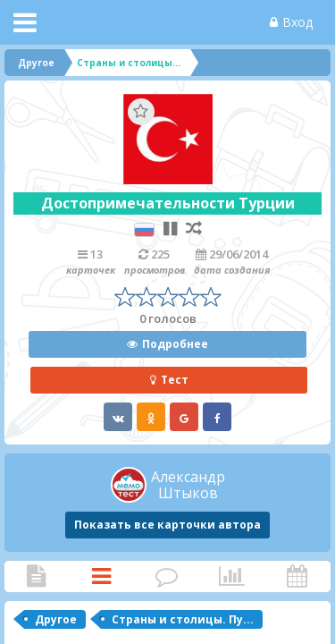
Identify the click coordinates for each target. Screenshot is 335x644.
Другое (56, 619)
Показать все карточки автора (167, 525)
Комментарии (167, 576)
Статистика (232, 576)
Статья (36, 576)
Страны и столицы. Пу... (183, 619)
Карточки (101, 576)
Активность (297, 576)
